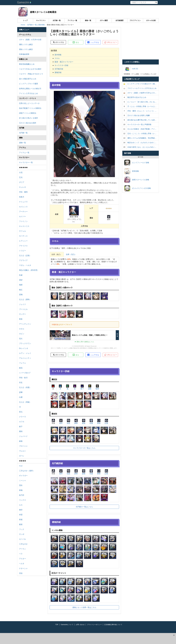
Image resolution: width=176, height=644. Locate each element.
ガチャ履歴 (104, 20)
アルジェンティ (25, 358)
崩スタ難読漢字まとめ (28, 79)
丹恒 (21, 573)
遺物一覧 (88, 20)
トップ (25, 20)
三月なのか (23, 544)
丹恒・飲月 (23, 378)
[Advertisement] (86, 639)
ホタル (22, 329)
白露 (21, 397)
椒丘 (21, 290)
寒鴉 (21, 490)
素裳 (21, 524)
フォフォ (22, 363)
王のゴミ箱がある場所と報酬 (138, 115)
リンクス (22, 500)
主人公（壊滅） (25, 402)
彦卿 (21, 392)
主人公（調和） (25, 299)
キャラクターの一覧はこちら (84, 448)
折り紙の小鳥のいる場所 (28, 118)
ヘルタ (22, 564)
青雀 (21, 520)
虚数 (90, 387)
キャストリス (24, 226)
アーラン (22, 549)
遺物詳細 (58, 72)
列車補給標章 (24, 54)
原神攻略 (132, 171)
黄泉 (21, 319)
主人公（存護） (25, 387)
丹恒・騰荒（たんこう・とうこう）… (142, 111)
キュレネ (22, 187)
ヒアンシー (23, 241)
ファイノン (23, 221)
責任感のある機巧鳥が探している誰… (142, 120)
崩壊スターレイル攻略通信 (43, 12)
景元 (21, 412)
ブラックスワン (25, 343)
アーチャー (23, 212)
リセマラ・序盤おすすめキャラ (31, 74)
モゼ (21, 466)
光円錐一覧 (57, 20)
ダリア (22, 182)
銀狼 (21, 441)
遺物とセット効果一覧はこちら (84, 607)
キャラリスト (41, 20)
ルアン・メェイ (25, 353)
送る (76, 42)
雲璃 (21, 295)
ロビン (22, 334)
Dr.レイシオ (24, 348)
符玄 (21, 383)
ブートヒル (23, 309)
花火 (21, 339)
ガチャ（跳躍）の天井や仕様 (30, 40)
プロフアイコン (135, 20)
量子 (82, 387)
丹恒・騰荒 (23, 192)
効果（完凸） (71, 254)
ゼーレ (22, 456)
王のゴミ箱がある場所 (28, 123)
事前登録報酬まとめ (27, 64)
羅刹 (21, 431)
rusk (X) (131, 69)
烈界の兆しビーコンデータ (29, 103)
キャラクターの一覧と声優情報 (139, 124)
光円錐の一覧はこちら (84, 507)
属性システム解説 (26, 44)
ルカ (21, 505)
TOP (57, 625)
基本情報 (58, 55)
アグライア (23, 260)
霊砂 (21, 280)
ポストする (58, 42)
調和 (76, 422)
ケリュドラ (23, 202)
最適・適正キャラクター (64, 62)
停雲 (21, 515)
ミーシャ (22, 480)
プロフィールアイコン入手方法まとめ (142, 88)
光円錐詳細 (59, 69)
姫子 (21, 426)
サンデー (22, 314)
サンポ (22, 534)
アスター (22, 559)
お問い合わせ (80, 625)
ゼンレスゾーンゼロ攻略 (137, 188)
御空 (21, 510)
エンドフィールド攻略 (137, 163)
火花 (21, 172)
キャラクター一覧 (26, 162)
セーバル (22, 539)
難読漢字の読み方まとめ (137, 97)
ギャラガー (23, 476)
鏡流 (21, 368)
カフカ (22, 422)
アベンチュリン (25, 324)
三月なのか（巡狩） (27, 471)
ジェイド (22, 304)
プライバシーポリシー (94, 625)
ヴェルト (22, 451)
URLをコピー (111, 42)
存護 (91, 422)
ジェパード (23, 436)
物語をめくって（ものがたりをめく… (142, 143)
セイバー (22, 216)
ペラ (21, 554)
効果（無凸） (57, 254)
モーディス (23, 236)
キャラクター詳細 (61, 65)
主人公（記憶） (25, 255)
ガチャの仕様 (151, 20)
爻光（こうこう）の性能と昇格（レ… (142, 133)
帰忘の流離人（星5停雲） (29, 270)
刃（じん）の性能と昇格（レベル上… (142, 106)
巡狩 (61, 422)
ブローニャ (23, 446)
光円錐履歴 (119, 20)
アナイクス (23, 246)
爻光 (21, 177)
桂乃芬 (22, 495)
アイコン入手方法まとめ (28, 93)
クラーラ (22, 417)
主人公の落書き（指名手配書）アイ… (142, 129)
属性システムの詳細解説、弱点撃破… (142, 138)
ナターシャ (23, 568)
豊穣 (99, 422)
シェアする (93, 42)
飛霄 (21, 285)
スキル (57, 58)
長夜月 (22, 197)
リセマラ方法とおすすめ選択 (30, 69)
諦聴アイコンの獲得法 (28, 113)
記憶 (106, 422)
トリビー (22, 251)
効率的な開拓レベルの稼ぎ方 (30, 89)
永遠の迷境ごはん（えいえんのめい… (142, 147)
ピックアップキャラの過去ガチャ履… (142, 84)
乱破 (21, 275)
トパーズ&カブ (25, 373)
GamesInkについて (67, 625)
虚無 (84, 422)
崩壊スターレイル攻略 (137, 180)
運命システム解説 (26, 49)
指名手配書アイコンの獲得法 (30, 108)
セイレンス (23, 207)
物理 (97, 387)
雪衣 (21, 485)
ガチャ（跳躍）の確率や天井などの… (142, 93)
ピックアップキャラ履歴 (28, 84)
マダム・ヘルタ (25, 265)
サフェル (22, 231)
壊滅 (53, 422)
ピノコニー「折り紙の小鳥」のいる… (142, 102)
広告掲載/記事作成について (113, 625)
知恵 (68, 422)
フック (22, 529)
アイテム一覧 (72, 20)
